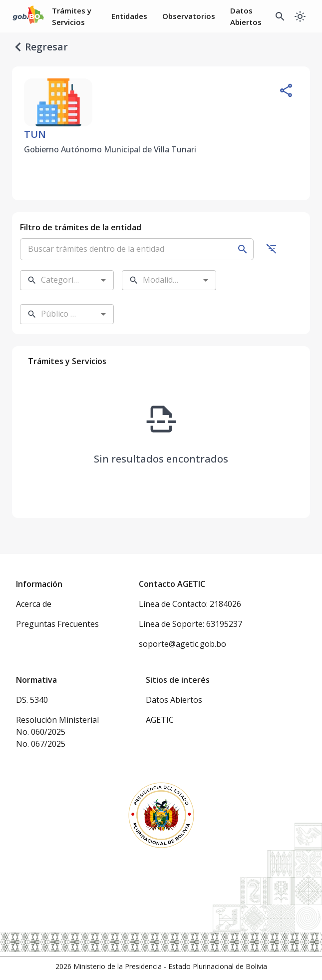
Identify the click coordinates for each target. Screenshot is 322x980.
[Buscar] (243, 249)
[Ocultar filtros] (272, 248)
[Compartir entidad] (286, 90)
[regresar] (18, 47)
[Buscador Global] (280, 16)
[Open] (103, 280)
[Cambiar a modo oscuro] (300, 16)
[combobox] (59, 280)
